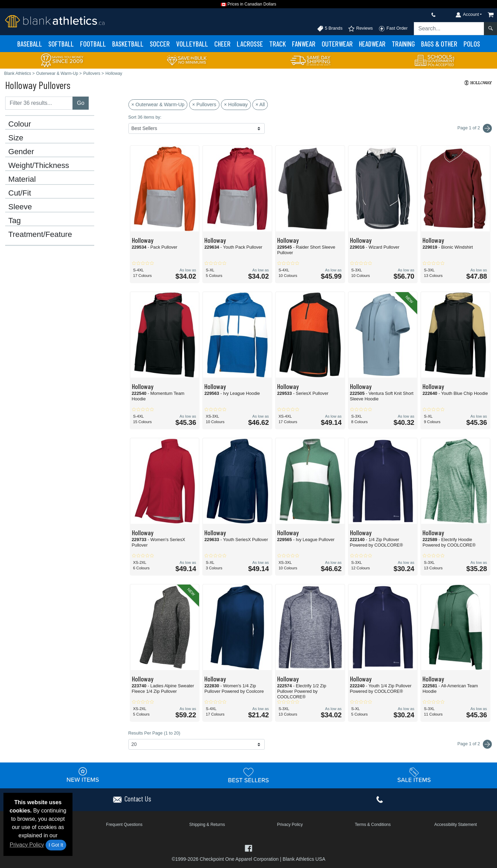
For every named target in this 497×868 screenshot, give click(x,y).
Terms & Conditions (373, 825)
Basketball (128, 44)
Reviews (360, 29)
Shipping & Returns (207, 825)
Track (277, 44)
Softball (61, 44)
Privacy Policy (27, 845)
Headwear (372, 44)
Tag (14, 221)
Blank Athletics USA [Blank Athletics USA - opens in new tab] (304, 859)
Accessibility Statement (455, 825)
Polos (472, 44)
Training (403, 44)
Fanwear (304, 44)
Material (22, 179)
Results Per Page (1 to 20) (154, 733)
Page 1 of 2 (475, 744)
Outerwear (337, 44)
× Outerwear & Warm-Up (158, 104)
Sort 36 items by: (145, 117)
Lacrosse (250, 44)
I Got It (56, 845)
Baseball (30, 44)
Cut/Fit (20, 193)
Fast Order (393, 29)
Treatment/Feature (40, 235)
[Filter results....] (39, 103)
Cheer (222, 44)
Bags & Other (439, 44)
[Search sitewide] (449, 29)
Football (93, 44)
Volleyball (192, 44)
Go (81, 103)
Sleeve (20, 207)
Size (16, 138)
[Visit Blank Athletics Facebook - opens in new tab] (248, 847)
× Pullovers (204, 104)
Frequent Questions (124, 825)
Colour (20, 124)
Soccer (160, 44)
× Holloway (236, 104)
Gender (21, 152)
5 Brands (330, 29)
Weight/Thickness (39, 166)
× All (260, 104)
